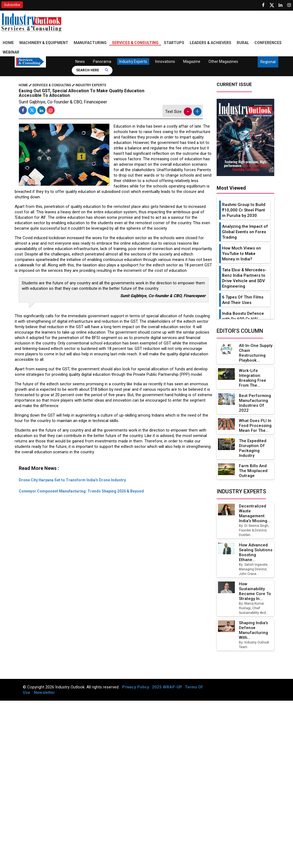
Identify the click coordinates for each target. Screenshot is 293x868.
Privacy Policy (136, 687)
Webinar (11, 52)
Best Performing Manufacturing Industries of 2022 (255, 403)
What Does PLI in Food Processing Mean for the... (255, 426)
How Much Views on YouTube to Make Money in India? (241, 254)
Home (8, 43)
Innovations (165, 61)
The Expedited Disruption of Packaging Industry (253, 448)
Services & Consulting (135, 43)
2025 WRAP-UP (167, 687)
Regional (268, 62)
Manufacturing (90, 43)
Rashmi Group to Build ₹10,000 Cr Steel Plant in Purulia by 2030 (244, 210)
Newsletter (44, 692)
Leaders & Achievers (211, 43)
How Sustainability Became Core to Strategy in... (255, 591)
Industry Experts (133, 61)
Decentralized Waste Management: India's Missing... (255, 513)
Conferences (268, 43)
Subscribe (12, 5)
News (80, 61)
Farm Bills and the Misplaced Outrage (253, 471)
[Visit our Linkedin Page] (280, 5)
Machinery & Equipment (44, 43)
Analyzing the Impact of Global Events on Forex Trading (245, 232)
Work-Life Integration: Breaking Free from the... (253, 378)
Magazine (192, 61)
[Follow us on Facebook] (263, 5)
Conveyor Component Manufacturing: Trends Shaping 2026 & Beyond (81, 491)
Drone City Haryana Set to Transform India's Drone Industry (72, 480)
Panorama (102, 61)
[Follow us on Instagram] (289, 5)
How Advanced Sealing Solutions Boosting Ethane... (256, 552)
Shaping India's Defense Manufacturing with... (253, 630)
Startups (174, 43)
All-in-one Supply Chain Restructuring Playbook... (256, 353)
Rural (243, 43)
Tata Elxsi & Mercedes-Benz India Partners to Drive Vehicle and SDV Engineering (244, 278)
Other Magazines (223, 61)
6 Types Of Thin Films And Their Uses (243, 300)
